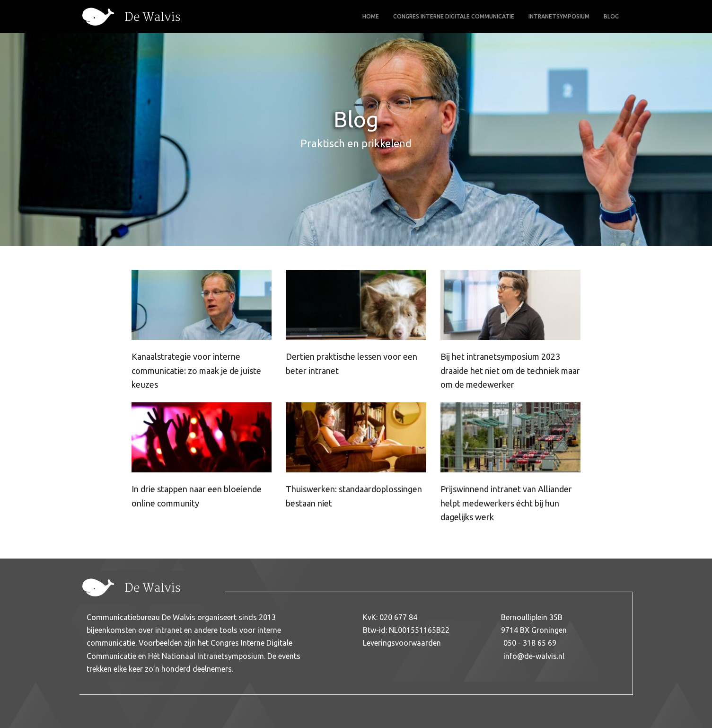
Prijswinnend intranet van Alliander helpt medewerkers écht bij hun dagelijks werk (506, 503)
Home (371, 16)
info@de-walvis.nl (534, 656)
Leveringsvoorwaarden (402, 643)
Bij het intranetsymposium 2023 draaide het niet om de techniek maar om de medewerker (510, 370)
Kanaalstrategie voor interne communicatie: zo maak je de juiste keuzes (196, 370)
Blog (611, 16)
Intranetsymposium (559, 16)
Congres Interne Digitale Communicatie (454, 16)
